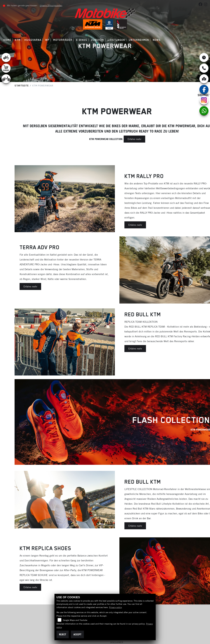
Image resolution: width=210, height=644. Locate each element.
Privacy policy (115, 607)
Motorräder (63, 40)
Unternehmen (140, 40)
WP (48, 40)
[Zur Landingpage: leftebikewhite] (6, 58)
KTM (19, 40)
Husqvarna (34, 40)
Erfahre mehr (134, 139)
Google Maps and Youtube (75, 620)
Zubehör (98, 40)
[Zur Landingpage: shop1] (6, 68)
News (157, 40)
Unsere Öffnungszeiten (52, 5)
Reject (63, 634)
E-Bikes (82, 40)
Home (8, 40)
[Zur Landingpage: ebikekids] (6, 79)
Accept (77, 634)
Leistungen (117, 40)
